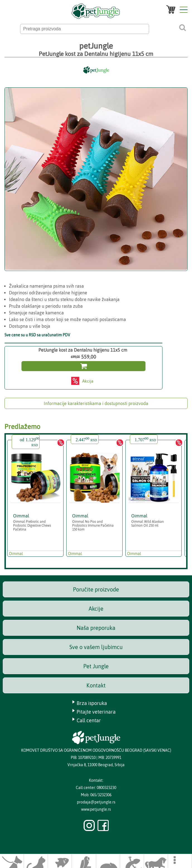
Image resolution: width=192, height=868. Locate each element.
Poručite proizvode (96, 589)
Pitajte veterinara (96, 712)
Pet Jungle (96, 666)
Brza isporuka (92, 703)
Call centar (89, 720)
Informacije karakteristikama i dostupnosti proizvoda (96, 403)
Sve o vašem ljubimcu (96, 647)
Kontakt (96, 685)
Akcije (96, 609)
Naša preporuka (96, 628)
